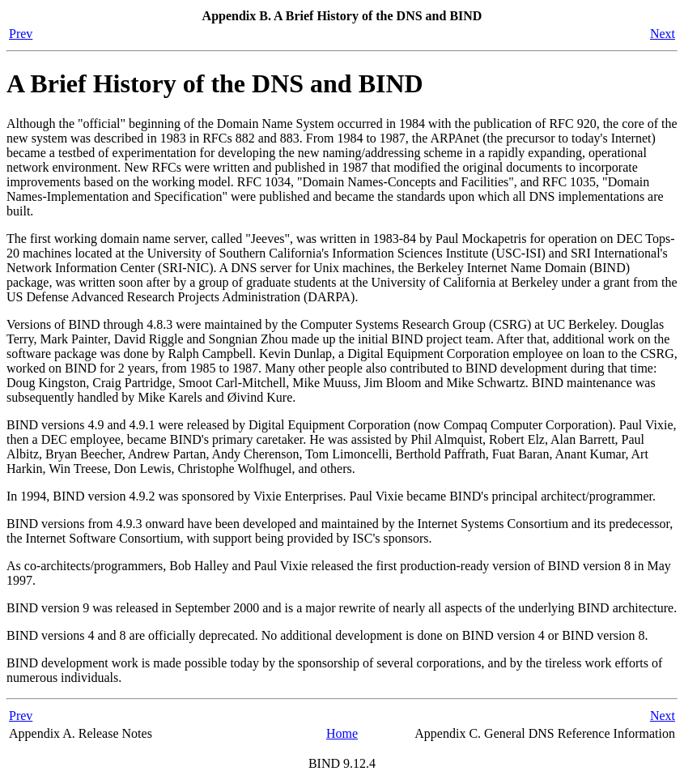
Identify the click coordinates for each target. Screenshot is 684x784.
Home (342, 733)
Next (663, 34)
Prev (21, 34)
